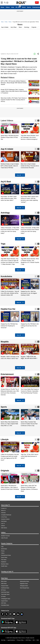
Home (2, 7)
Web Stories (4, 528)
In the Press (4, 517)
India (13, 7)
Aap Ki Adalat (7, 149)
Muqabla (5, 342)
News (2, 22)
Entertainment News (6, 555)
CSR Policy (28, 640)
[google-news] (22, 614)
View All (20, 175)
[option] (10, 132)
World (24, 7)
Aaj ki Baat (13, 27)
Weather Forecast (5, 536)
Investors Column (5, 519)
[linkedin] (18, 614)
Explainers (4, 562)
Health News (4, 566)
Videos (8, 7)
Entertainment (7, 374)
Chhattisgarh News (6, 599)
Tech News (4, 560)
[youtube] (14, 614)
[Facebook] (3, 614)
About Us (3, 510)
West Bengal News (25, 588)
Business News (5, 564)
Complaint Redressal (6, 515)
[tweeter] (7, 614)
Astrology (27, 27)
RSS (38, 640)
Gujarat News (4, 601)
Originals (34, 27)
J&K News (4, 603)
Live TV (3, 523)
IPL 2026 (18, 7)
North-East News (5, 592)
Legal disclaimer (11, 640)
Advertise (3, 513)
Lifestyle (5, 439)
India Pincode (4, 538)
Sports (29, 7)
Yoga (3, 244)
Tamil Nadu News (5, 594)
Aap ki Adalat (5, 27)
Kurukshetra (6, 276)
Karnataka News (5, 605)
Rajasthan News (24, 584)
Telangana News (24, 586)
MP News (3, 590)
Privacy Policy (20, 640)
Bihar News (4, 581)
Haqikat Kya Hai (8, 309)
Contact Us (4, 508)
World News (4, 549)
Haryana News (5, 586)
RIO (34, 640)
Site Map (3, 640)
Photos (3, 551)
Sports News (4, 557)
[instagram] (10, 614)
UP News (3, 597)
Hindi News (4, 521)
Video (6, 22)
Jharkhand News (5, 588)
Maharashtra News (25, 581)
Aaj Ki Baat (6, 182)
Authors (3, 526)
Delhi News (4, 584)
